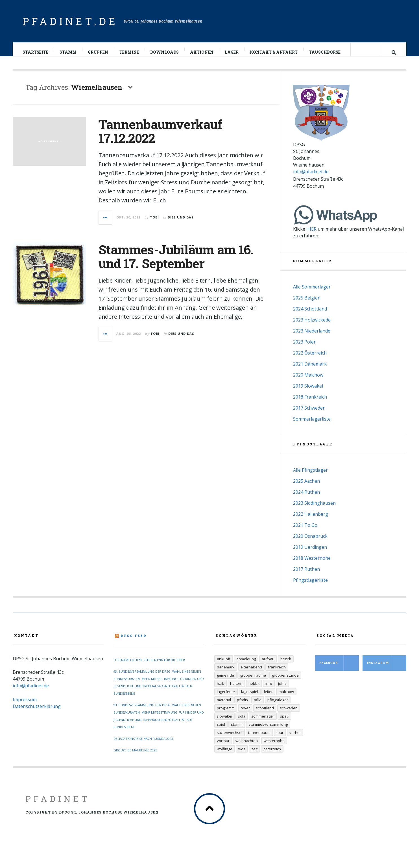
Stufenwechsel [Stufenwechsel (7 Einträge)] (230, 738)
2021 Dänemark (310, 369)
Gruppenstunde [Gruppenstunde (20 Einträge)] (285, 681)
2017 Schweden (309, 414)
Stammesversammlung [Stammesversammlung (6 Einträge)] (268, 730)
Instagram (387, 669)
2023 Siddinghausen (314, 509)
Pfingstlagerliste (310, 586)
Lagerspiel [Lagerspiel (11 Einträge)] (250, 697)
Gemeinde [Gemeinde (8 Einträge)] (225, 681)
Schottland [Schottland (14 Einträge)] (265, 714)
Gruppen (98, 52)
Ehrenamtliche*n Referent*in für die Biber (149, 665)
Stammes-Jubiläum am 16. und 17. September (176, 262)
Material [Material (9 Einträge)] (224, 705)
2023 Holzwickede (312, 325)
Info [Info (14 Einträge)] (269, 689)
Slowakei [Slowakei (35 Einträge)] (224, 722)
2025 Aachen (306, 487)
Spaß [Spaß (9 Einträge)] (284, 722)
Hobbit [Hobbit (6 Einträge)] (254, 689)
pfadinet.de (70, 21)
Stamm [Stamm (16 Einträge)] (237, 730)
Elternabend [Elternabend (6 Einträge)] (251, 673)
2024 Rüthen (306, 498)
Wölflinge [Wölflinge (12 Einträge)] (225, 755)
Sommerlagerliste (312, 425)
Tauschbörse (325, 52)
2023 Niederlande (312, 336)
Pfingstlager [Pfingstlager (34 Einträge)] (278, 705)
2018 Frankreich (310, 403)
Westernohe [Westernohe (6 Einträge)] (274, 746)
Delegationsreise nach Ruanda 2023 (143, 744)
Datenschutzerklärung (37, 712)
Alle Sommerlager (312, 292)
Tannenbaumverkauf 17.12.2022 (160, 137)
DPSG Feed (134, 641)
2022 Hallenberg (311, 520)
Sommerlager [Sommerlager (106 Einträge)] (263, 722)
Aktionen (202, 52)
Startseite (36, 52)
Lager (232, 52)
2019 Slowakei (308, 392)
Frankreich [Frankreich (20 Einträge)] (277, 673)
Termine (129, 52)
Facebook (339, 669)
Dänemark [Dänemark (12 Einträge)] (226, 673)
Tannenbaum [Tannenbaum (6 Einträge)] (259, 738)
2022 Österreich (310, 358)
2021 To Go (305, 531)
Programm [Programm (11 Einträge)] (226, 714)
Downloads (165, 52)
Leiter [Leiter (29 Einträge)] (268, 697)
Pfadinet (58, 804)
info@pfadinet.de (311, 177)
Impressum (25, 705)
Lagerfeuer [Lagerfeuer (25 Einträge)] (226, 697)
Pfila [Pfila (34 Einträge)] (258, 705)
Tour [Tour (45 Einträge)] (280, 738)
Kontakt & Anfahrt (274, 52)
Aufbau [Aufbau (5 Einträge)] (268, 664)
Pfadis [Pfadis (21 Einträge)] (242, 705)
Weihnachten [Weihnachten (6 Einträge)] (247, 746)
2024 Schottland (310, 314)
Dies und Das (181, 223)
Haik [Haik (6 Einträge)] (221, 689)
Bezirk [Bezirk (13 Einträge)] (286, 664)
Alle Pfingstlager (310, 476)
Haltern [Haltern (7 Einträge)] (236, 689)
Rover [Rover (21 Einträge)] (245, 714)
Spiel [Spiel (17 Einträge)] (221, 730)
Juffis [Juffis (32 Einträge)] (282, 689)
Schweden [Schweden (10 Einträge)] (289, 714)
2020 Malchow (308, 381)
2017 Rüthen (306, 575)
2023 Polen (305, 347)
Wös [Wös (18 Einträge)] (242, 755)
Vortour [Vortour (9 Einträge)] (223, 746)
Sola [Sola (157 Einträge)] (242, 722)
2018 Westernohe (312, 564)
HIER (311, 235)
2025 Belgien (307, 303)
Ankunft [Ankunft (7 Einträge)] (224, 664)
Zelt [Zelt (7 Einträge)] (254, 755)
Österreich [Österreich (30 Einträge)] (272, 755)
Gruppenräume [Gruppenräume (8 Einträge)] (253, 681)
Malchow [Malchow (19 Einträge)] (286, 697)
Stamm (68, 52)
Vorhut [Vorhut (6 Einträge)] (295, 738)
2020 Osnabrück (310, 542)
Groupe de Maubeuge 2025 (135, 756)
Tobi (154, 223)
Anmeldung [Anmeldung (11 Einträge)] (246, 664)
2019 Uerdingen (310, 553)
